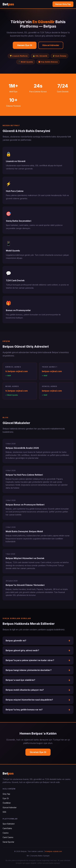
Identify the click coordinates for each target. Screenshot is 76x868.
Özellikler (7, 803)
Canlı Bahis (7, 828)
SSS (4, 812)
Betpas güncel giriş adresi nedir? (22, 650)
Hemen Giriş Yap (63, 4)
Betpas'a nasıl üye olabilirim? (20, 680)
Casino (6, 833)
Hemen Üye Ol (25, 45)
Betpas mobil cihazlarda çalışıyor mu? (25, 690)
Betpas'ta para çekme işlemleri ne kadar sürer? (30, 660)
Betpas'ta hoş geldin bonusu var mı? (24, 710)
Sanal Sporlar (8, 842)
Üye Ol (6, 798)
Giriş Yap (6, 794)
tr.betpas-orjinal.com (17, 371)
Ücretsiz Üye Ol (38, 752)
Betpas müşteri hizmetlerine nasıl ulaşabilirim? (29, 700)
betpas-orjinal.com (52, 371)
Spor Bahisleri (9, 824)
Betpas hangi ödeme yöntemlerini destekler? (29, 670)
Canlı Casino (8, 837)
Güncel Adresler (51, 45)
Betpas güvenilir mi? (16, 641)
